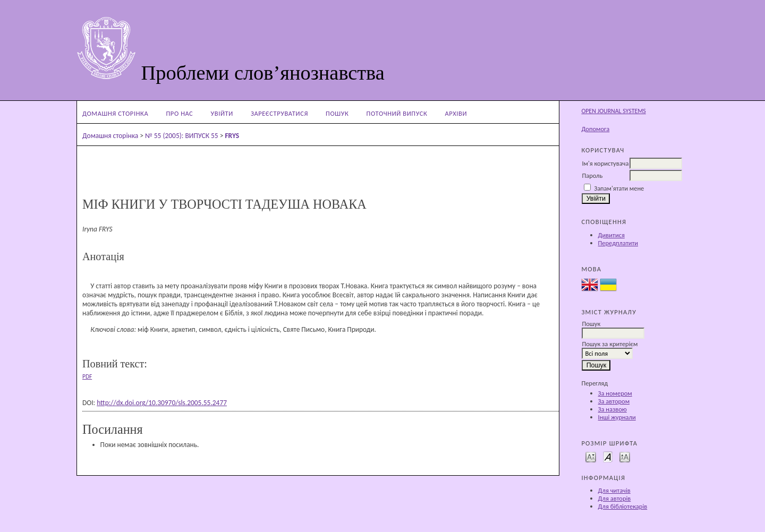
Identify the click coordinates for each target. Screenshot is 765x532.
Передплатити (618, 243)
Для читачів (614, 490)
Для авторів (615, 498)
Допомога (595, 129)
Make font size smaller (591, 456)
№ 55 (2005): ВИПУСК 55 (182, 136)
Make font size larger (625, 456)
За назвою (613, 409)
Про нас (179, 113)
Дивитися (611, 235)
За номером (615, 393)
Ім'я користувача (605, 163)
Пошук (337, 113)
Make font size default (608, 456)
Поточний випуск (397, 113)
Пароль (592, 175)
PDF (87, 376)
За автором (614, 401)
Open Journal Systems (613, 111)
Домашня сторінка (115, 113)
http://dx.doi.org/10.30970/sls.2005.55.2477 (162, 403)
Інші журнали (617, 417)
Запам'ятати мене (619, 188)
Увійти (222, 113)
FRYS (232, 136)
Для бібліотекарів (623, 506)
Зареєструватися (279, 113)
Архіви (456, 113)
